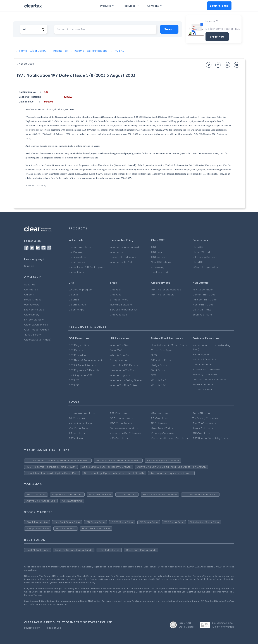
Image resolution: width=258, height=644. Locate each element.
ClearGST (198, 247)
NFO (154, 375)
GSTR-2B (74, 380)
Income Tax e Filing (80, 247)
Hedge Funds (159, 365)
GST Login (157, 252)
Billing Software (119, 300)
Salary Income (118, 360)
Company (155, 6)
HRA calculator (160, 413)
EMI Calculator (77, 418)
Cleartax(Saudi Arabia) (38, 340)
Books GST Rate (202, 315)
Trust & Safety (32, 335)
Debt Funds (158, 370)
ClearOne (116, 295)
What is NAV (158, 385)
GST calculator (77, 438)
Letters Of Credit (203, 390)
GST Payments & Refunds (84, 370)
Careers (29, 295)
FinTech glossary (34, 320)
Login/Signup (219, 6)
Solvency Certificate (205, 374)
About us (30, 285)
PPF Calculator (119, 413)
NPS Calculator (119, 438)
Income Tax (117, 252)
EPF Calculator (201, 433)
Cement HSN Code (204, 295)
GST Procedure (77, 355)
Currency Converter (163, 433)
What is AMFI (159, 380)
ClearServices (77, 262)
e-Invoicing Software (205, 257)
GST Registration (79, 345)
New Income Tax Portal (123, 370)
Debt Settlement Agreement (210, 379)
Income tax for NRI (121, 262)
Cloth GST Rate (202, 310)
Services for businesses (124, 310)
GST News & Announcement (85, 360)
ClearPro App (76, 310)
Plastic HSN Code (203, 305)
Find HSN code (201, 413)
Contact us (31, 290)
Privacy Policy (32, 628)
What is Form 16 (119, 355)
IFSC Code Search (121, 423)
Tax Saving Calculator (205, 418)
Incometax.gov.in (120, 375)
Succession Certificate (206, 369)
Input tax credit (160, 272)
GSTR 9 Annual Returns (82, 365)
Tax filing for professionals (166, 290)
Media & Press (33, 300)
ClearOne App (118, 315)
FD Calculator (159, 423)
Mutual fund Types (162, 350)
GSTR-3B (74, 385)
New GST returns (161, 262)
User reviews (32, 305)
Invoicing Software (121, 305)
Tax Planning (76, 252)
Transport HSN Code (205, 300)
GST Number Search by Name (210, 438)
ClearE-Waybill (201, 252)
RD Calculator (159, 418)
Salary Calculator (203, 428)
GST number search (122, 418)
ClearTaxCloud (77, 305)
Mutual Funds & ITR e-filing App (87, 267)
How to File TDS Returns (124, 365)
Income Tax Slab (120, 345)
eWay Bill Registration (206, 267)
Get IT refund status (204, 423)
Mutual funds (76, 272)
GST (154, 247)
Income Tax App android (124, 247)
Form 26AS (116, 350)
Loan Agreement (203, 364)
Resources (131, 6)
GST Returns (76, 350)
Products (108, 6)
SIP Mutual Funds (161, 360)
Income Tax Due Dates (123, 385)
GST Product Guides (36, 330)
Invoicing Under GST (80, 375)
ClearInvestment (78, 257)
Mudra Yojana (201, 354)
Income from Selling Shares (126, 380)
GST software (159, 257)
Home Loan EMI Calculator (126, 433)
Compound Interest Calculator (169, 438)
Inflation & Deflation (204, 359)
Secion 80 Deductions (123, 257)
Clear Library (32, 315)
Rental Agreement (204, 385)
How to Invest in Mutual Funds (169, 345)
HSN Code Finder (203, 290)
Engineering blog (34, 310)
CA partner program (80, 290)
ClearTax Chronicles (36, 325)
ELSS (154, 355)
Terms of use (53, 628)
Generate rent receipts (124, 428)
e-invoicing (158, 267)
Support (29, 266)
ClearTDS (198, 262)
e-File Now (217, 37)
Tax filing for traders (163, 295)
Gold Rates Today (162, 428)
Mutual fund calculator (82, 423)
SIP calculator (77, 433)
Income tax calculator (82, 413)
